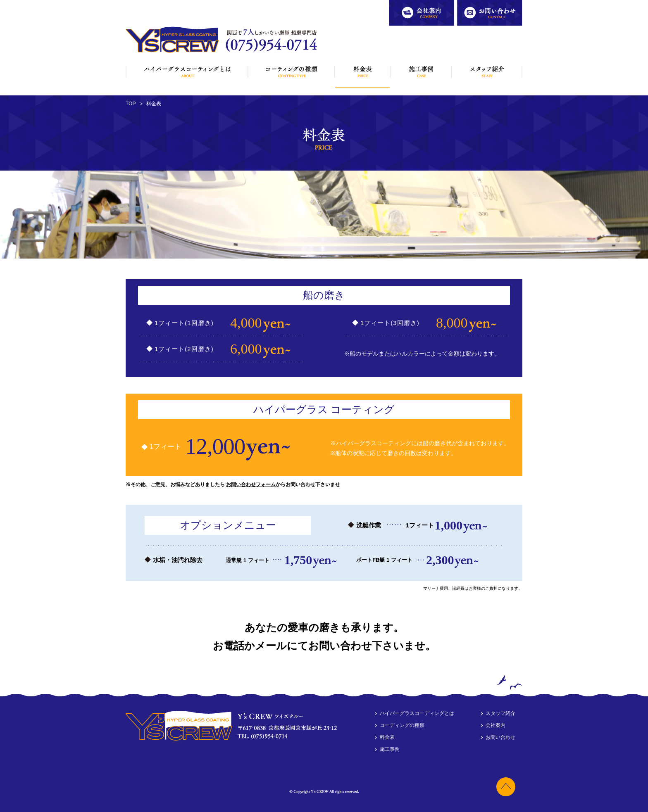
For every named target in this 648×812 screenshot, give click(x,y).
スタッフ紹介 (487, 72)
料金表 (362, 73)
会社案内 (399, 4)
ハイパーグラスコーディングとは (187, 72)
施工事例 (421, 72)
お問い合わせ (472, 4)
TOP (131, 104)
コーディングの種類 (291, 72)
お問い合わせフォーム (251, 484)
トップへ (504, 785)
